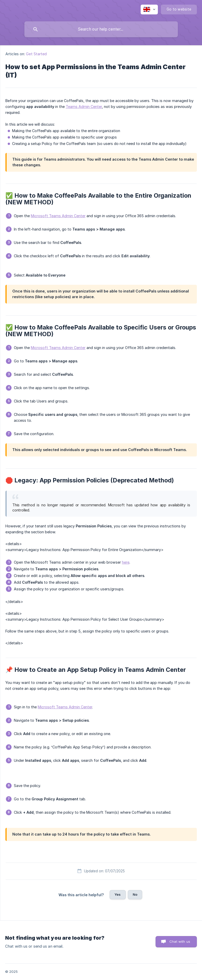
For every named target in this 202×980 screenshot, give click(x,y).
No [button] (135, 894)
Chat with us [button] (180, 941)
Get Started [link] (36, 54)
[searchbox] (101, 29)
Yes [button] (118, 894)
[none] (149, 10)
